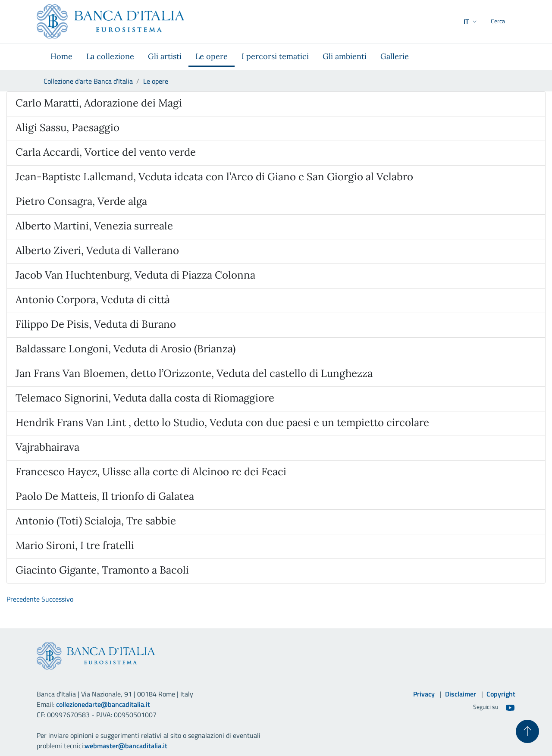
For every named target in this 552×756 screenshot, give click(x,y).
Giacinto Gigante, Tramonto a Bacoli (102, 570)
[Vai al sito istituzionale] (110, 22)
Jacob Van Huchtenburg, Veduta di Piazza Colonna (135, 275)
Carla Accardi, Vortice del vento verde (106, 152)
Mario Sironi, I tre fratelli (75, 545)
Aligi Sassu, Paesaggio (67, 127)
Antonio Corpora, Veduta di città (93, 300)
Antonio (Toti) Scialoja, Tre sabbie (96, 521)
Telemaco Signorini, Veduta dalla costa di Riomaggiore (145, 398)
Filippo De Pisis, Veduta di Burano (96, 324)
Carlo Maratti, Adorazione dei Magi (99, 103)
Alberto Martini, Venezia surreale (94, 226)
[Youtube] (510, 707)
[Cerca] (505, 22)
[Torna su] (526, 730)
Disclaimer (461, 694)
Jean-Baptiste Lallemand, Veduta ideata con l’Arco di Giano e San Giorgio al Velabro (214, 177)
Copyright (501, 694)
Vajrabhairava (47, 447)
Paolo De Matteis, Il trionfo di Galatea (105, 496)
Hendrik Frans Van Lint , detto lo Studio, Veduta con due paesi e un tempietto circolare (222, 422)
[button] (454, 22)
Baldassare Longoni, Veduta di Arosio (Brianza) (125, 349)
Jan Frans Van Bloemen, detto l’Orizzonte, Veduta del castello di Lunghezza (194, 373)
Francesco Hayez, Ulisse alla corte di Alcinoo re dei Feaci (151, 472)
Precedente (23, 599)
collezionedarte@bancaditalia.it (103, 704)
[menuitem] (61, 57)
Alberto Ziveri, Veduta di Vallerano (97, 250)
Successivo (57, 599)
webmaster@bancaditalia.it (126, 746)
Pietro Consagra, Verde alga (81, 201)
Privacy (424, 694)
